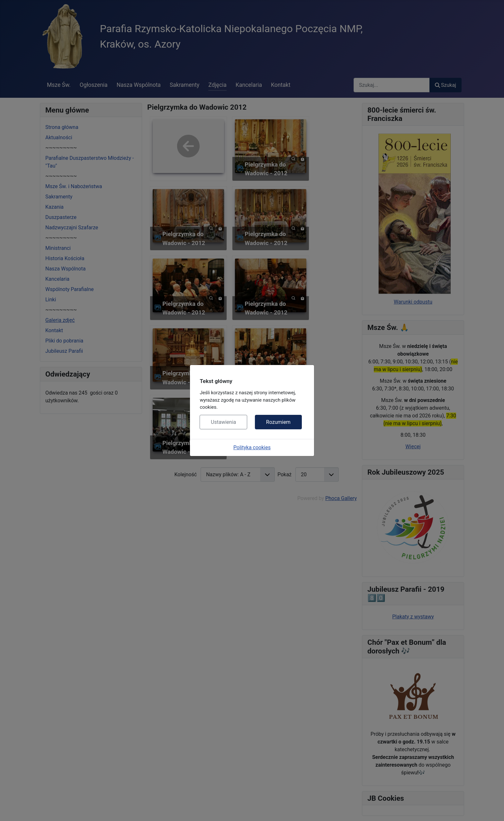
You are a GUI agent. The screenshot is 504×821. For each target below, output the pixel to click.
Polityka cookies (252, 447)
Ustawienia (223, 422)
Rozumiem (278, 422)
